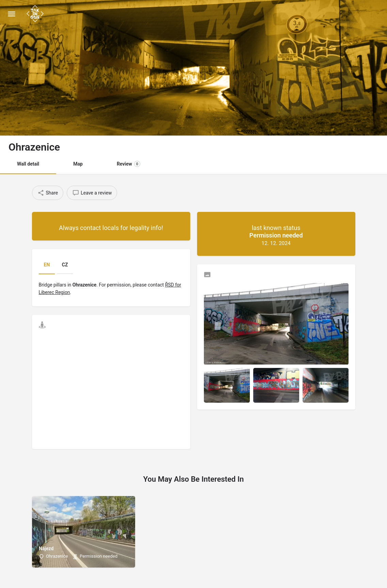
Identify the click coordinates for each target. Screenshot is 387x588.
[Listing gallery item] (227, 385)
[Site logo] (36, 14)
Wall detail (28, 164)
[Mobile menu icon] (12, 14)
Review (128, 164)
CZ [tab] (65, 265)
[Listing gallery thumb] (276, 324)
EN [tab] (47, 265)
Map (78, 164)
